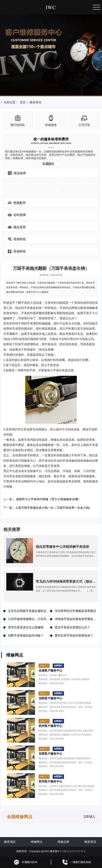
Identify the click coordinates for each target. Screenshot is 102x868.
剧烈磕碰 (84, 183)
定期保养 (18, 183)
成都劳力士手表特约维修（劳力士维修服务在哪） (48, 499)
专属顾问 (51, 164)
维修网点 (37, 842)
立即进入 (89, 817)
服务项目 (10, 842)
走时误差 (40, 183)
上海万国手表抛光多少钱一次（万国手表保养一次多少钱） (54, 508)
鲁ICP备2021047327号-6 (72, 851)
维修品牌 (63, 842)
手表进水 (62, 183)
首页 (23, 102)
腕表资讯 (35, 102)
